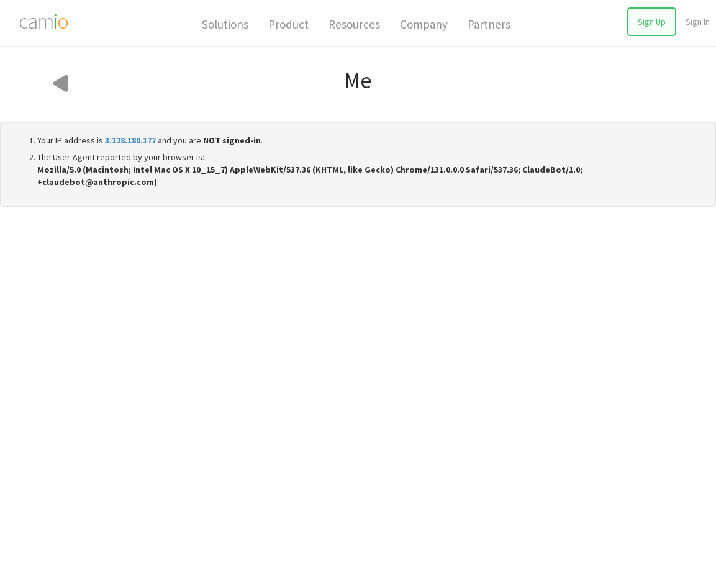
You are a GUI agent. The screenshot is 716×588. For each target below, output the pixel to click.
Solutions (225, 24)
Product (288, 24)
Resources (354, 24)
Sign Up (652, 22)
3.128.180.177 (130, 140)
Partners (489, 24)
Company (424, 24)
